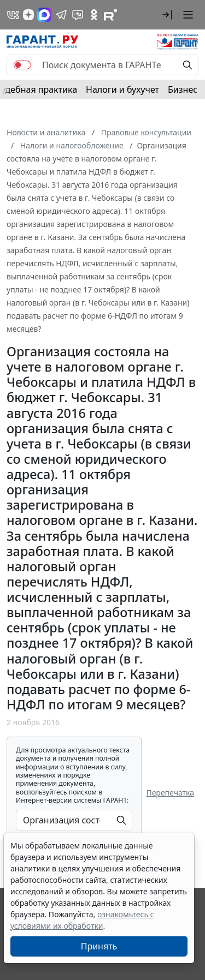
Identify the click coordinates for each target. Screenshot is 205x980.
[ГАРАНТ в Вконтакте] (13, 15)
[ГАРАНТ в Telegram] (61, 15)
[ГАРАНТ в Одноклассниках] (94, 15)
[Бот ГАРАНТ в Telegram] (78, 15)
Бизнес (183, 89)
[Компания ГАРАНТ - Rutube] (110, 15)
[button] (167, 15)
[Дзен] (28, 15)
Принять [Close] (99, 946)
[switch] (22, 65)
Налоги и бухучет (122, 89)
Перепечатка (170, 793)
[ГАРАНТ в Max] (44, 15)
